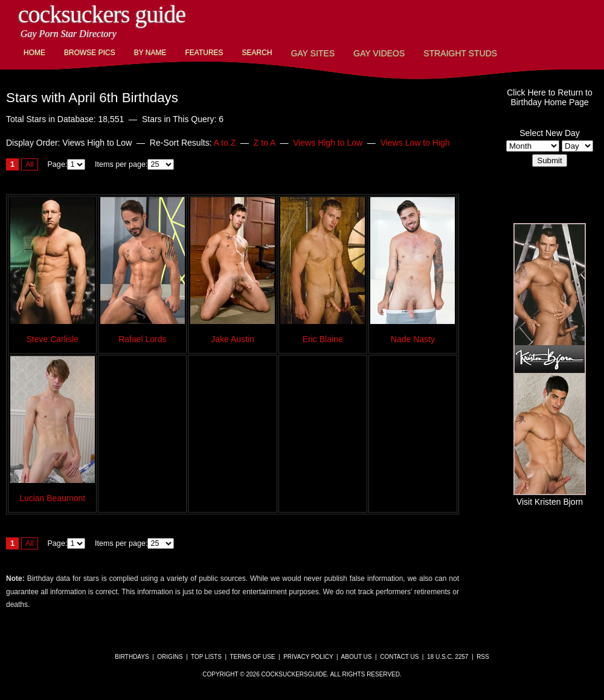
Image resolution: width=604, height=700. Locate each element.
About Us (357, 657)
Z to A (265, 143)
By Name (150, 53)
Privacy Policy (308, 657)
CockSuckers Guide (102, 14)
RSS (483, 657)
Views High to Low (328, 143)
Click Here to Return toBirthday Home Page (550, 97)
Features (204, 53)
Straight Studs (460, 53)
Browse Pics (90, 53)
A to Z (225, 143)
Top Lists (206, 657)
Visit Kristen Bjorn (550, 497)
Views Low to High (415, 143)
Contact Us (399, 657)
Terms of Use (252, 657)
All (30, 164)
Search (257, 53)
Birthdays (132, 657)
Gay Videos (379, 53)
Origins (170, 657)
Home (34, 53)
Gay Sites (313, 53)
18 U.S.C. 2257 (448, 657)
